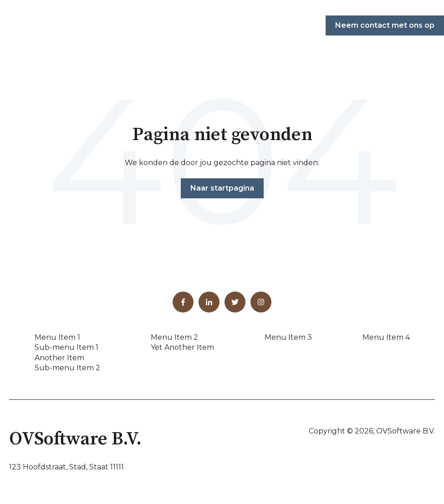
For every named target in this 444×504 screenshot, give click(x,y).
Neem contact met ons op (385, 25)
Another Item (59, 358)
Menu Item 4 (386, 337)
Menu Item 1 (57, 337)
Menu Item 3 (288, 337)
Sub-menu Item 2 (67, 368)
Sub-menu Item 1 (66, 347)
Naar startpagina (222, 188)
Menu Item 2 (174, 337)
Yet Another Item (182, 347)
